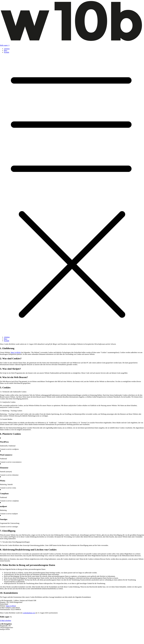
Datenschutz (4, 641)
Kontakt (7, 52)
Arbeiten (7, 49)
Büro (6, 50)
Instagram (3, 634)
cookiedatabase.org (29, 613)
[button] (72, 195)
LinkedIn (3, 633)
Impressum (4, 640)
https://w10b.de (16, 352)
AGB (2, 638)
